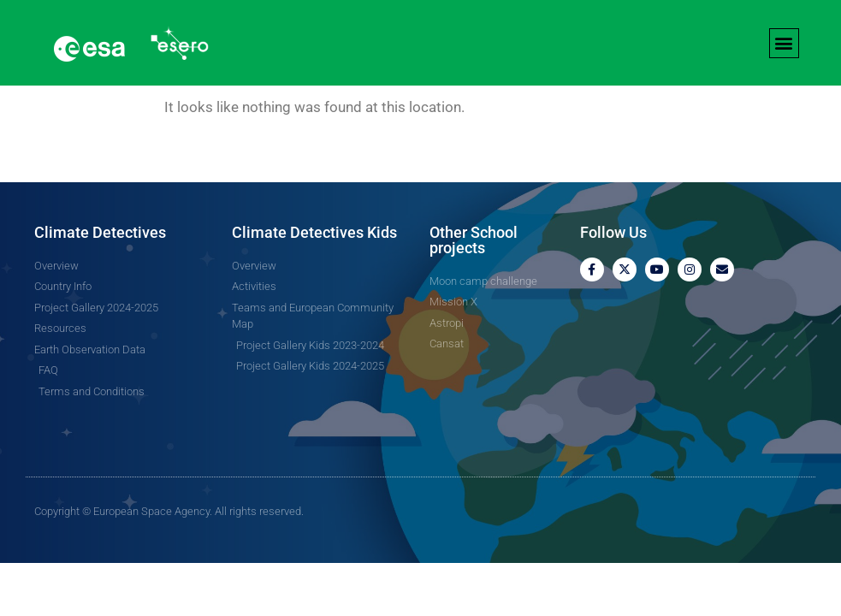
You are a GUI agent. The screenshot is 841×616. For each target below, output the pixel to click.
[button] (784, 43)
